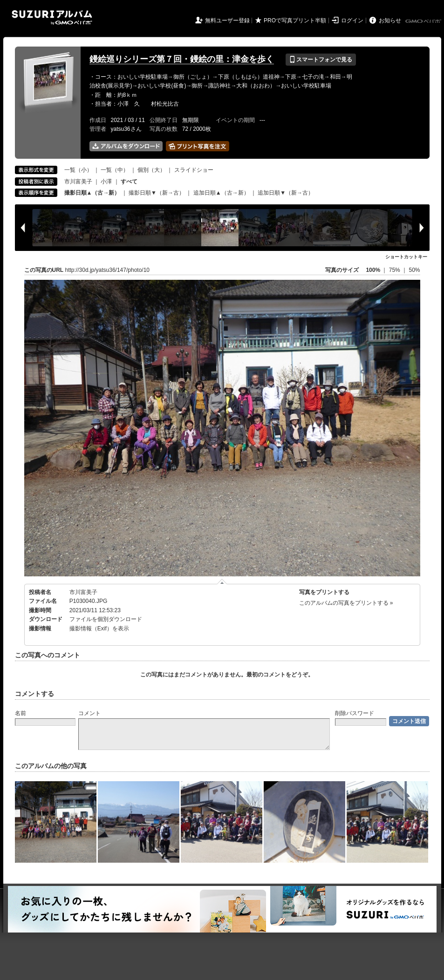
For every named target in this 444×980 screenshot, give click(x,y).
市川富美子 (78, 182)
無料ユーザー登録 (227, 20)
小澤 (106, 182)
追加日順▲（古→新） (221, 193)
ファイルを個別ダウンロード (106, 619)
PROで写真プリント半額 (295, 20)
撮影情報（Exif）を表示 (99, 629)
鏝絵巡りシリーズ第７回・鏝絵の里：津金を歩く (182, 59)
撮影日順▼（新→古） (157, 193)
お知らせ (390, 20)
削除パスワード (355, 713)
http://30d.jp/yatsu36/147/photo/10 (107, 270)
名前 (20, 713)
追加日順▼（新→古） (286, 193)
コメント (89, 713)
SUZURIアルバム (52, 17)
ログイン (352, 20)
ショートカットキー (406, 257)
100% (373, 270)
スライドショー (194, 170)
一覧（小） (78, 170)
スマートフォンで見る (321, 60)
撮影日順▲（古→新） (92, 193)
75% (395, 270)
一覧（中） (115, 170)
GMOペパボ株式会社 (424, 21)
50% (414, 270)
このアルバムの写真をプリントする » (346, 603)
